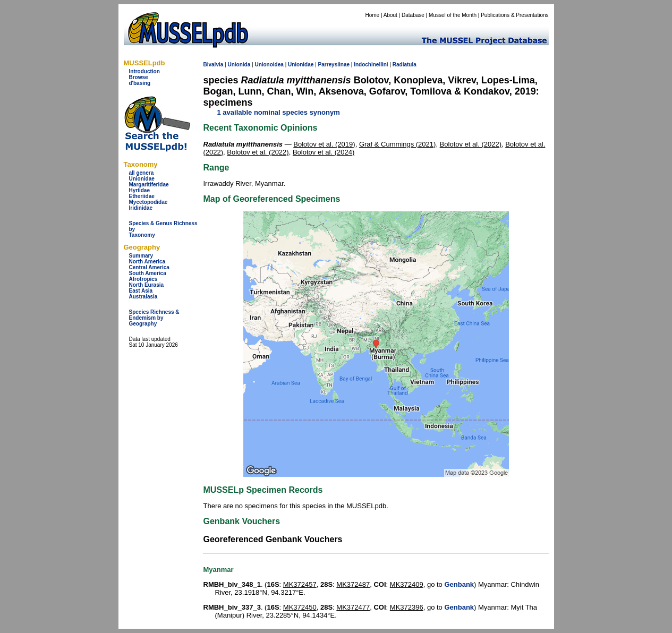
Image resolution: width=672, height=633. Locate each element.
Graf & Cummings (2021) (398, 144)
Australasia (143, 297)
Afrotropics (143, 279)
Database (413, 15)
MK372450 (300, 607)
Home (372, 15)
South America (148, 273)
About (390, 15)
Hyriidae (139, 190)
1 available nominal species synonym (279, 112)
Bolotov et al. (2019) (324, 144)
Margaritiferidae (149, 185)
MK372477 (353, 607)
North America (147, 262)
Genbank (459, 584)
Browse (139, 77)
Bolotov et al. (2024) (324, 152)
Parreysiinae (334, 65)
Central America (149, 267)
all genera (142, 173)
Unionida (239, 65)
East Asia (141, 291)
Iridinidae (141, 208)
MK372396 (407, 607)
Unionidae (142, 179)
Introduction (144, 71)
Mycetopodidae (148, 202)
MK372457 (300, 584)
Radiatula (405, 65)
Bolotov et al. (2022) (471, 144)
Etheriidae (142, 196)
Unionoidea (269, 65)
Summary (141, 256)
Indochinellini (371, 65)
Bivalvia (214, 65)
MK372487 (353, 584)
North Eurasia (147, 285)
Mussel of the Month (453, 15)
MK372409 (407, 584)
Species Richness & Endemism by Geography (154, 318)
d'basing (140, 83)
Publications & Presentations (514, 15)
